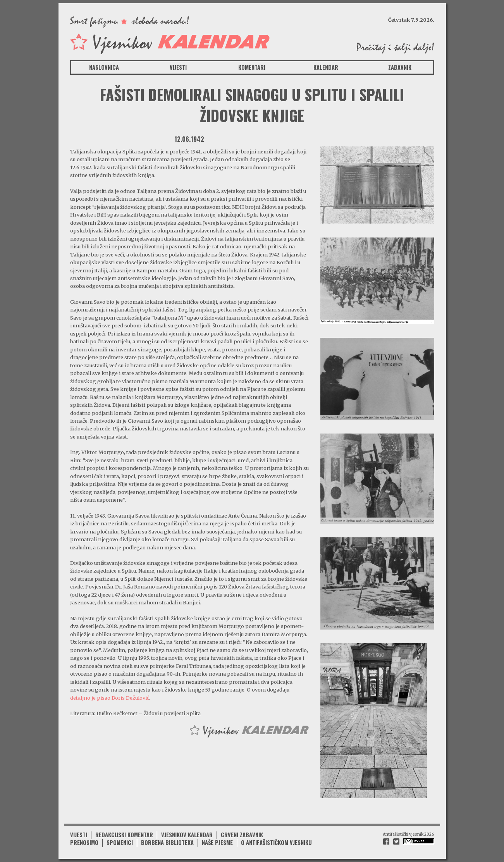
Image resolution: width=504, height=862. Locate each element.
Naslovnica (104, 67)
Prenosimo (84, 842)
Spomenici (120, 842)
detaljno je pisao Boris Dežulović (110, 698)
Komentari (252, 67)
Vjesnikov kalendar (187, 835)
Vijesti (178, 67)
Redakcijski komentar (124, 835)
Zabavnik (400, 67)
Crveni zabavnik (242, 835)
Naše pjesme (217, 842)
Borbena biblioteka (167, 842)
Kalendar (326, 67)
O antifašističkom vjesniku (276, 842)
